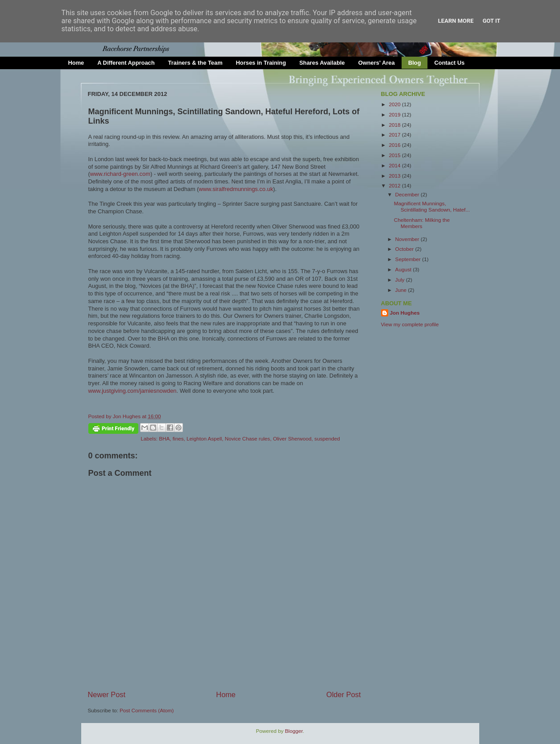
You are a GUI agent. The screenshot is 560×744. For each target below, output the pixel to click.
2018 (396, 125)
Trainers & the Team (195, 63)
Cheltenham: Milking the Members (422, 223)
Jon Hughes (128, 416)
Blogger (294, 731)
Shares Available (322, 63)
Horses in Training (261, 63)
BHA (164, 439)
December (408, 194)
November (408, 239)
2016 (396, 145)
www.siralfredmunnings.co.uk (236, 189)
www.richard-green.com (120, 174)
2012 (396, 185)
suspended (327, 439)
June (402, 290)
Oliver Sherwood (292, 439)
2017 (396, 135)
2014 (396, 165)
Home (76, 63)
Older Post (343, 694)
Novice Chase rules (247, 439)
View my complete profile (410, 324)
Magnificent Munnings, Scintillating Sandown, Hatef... (432, 206)
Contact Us (449, 63)
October (405, 249)
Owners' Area (377, 63)
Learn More (456, 21)
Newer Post (107, 694)
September (409, 259)
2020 (396, 104)
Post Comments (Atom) (147, 710)
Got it (491, 21)
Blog (415, 63)
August (404, 269)
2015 (396, 155)
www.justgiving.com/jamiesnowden (133, 391)
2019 (396, 114)
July (401, 280)
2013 (396, 176)
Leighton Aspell (204, 439)
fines (178, 439)
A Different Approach (126, 63)
